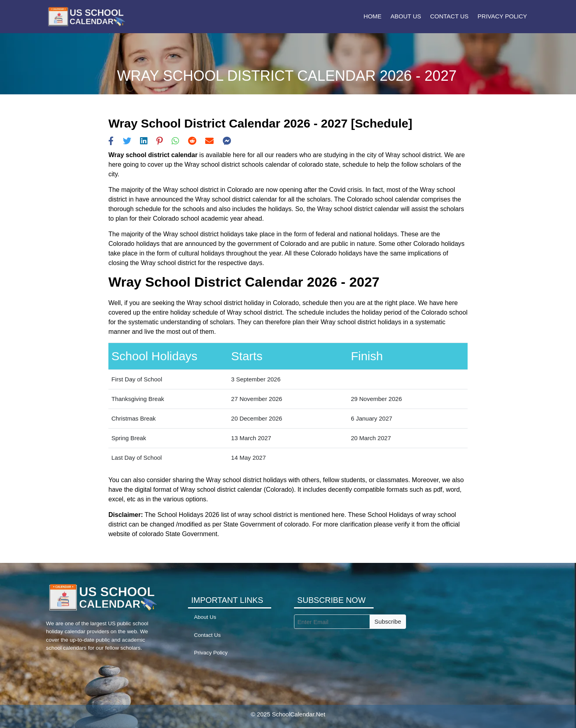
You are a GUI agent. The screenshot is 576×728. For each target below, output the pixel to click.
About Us (406, 16)
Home (373, 16)
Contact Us (449, 16)
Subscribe (388, 621)
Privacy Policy (502, 16)
